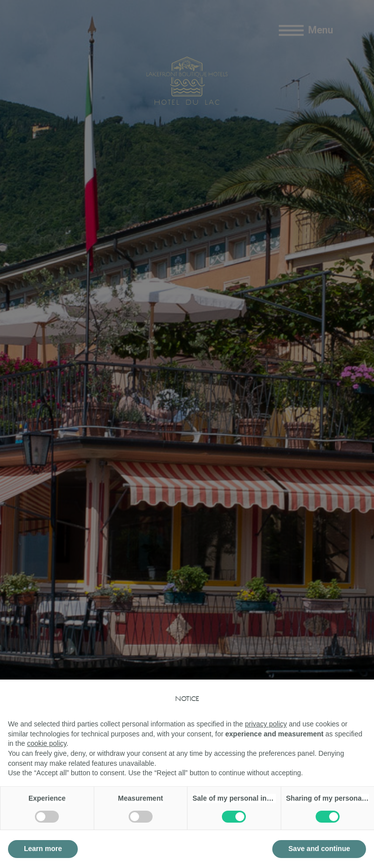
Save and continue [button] (319, 849)
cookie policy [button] (47, 743)
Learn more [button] (43, 849)
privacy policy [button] (266, 724)
